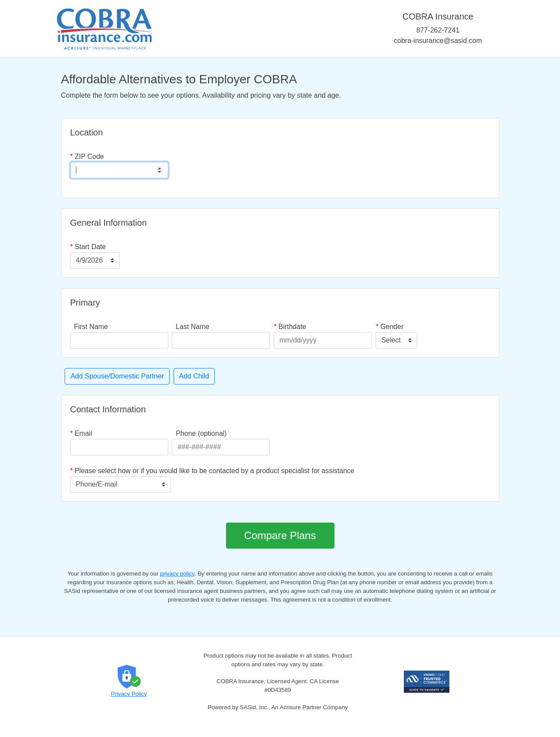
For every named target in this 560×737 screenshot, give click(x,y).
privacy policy (177, 574)
